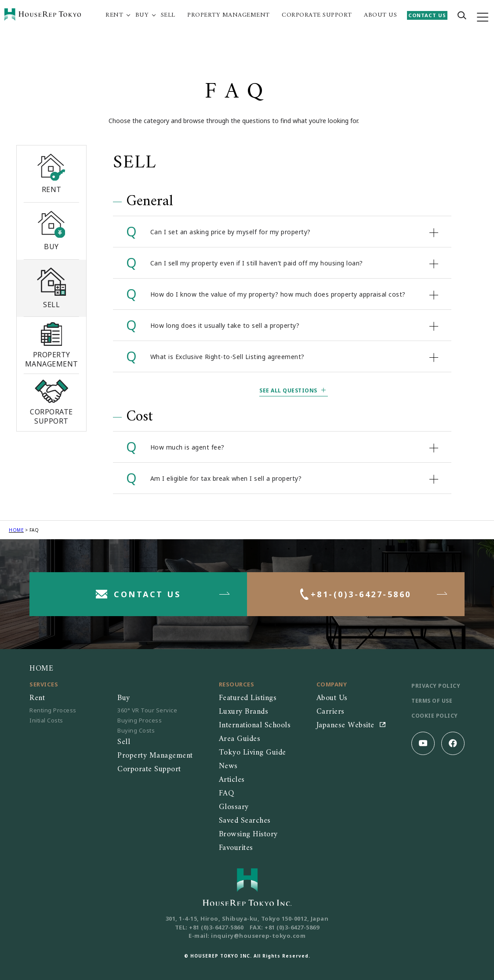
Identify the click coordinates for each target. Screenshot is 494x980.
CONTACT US (427, 15)
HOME (16, 530)
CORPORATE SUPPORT (317, 16)
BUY (142, 16)
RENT (114, 16)
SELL (168, 16)
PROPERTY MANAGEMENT (229, 16)
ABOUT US (380, 16)
